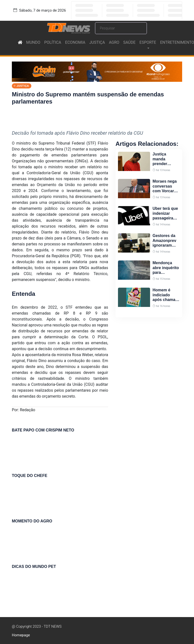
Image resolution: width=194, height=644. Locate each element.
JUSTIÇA (97, 42)
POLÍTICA (53, 42)
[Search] (121, 28)
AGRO (114, 42)
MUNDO (33, 42)
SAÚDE (129, 42)
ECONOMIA (75, 42)
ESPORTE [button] (148, 42)
